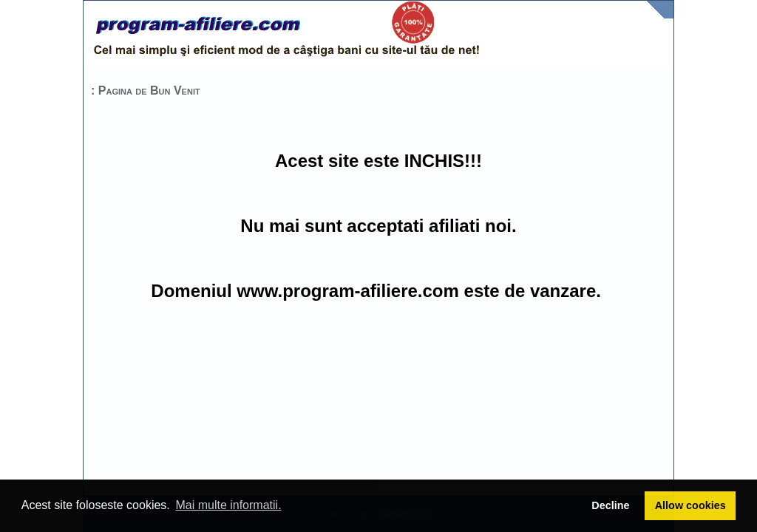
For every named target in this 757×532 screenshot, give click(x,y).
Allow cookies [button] (690, 505)
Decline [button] (610, 505)
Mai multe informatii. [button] (228, 505)
